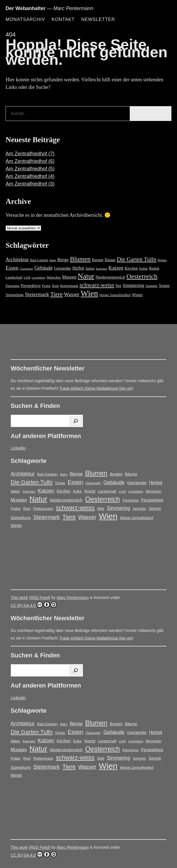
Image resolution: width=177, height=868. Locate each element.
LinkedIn (18, 448)
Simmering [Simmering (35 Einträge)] (133, 285)
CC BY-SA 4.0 (34, 605)
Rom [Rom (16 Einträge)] (56, 286)
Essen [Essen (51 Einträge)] (12, 268)
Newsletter (98, 19)
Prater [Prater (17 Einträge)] (46, 286)
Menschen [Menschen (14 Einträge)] (54, 277)
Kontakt (63, 19)
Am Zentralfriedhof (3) (30, 184)
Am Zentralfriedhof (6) (30, 161)
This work (19, 598)
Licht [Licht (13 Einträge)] (27, 278)
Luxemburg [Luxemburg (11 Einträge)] (39, 278)
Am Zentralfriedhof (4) (30, 176)
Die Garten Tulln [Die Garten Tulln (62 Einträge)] (137, 259)
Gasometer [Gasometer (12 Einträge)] (26, 268)
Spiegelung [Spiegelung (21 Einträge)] (15, 295)
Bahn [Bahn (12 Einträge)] (53, 260)
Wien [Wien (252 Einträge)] (89, 293)
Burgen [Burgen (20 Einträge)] (98, 260)
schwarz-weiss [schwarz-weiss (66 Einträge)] (97, 285)
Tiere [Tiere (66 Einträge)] (56, 294)
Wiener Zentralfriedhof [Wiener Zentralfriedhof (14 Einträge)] (115, 295)
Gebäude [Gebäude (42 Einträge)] (44, 268)
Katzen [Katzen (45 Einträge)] (116, 268)
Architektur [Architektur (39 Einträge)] (17, 260)
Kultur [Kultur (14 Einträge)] (143, 268)
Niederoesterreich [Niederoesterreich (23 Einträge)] (110, 277)
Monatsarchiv (25, 19)
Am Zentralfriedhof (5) (30, 169)
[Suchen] (76, 421)
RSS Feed (39, 598)
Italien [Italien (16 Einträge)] (90, 268)
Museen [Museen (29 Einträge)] (69, 277)
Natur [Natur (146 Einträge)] (86, 276)
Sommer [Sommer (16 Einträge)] (151, 286)
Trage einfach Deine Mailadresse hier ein (96, 388)
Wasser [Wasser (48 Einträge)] (72, 294)
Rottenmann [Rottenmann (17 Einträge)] (69, 286)
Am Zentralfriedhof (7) (30, 154)
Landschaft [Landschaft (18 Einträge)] (14, 277)
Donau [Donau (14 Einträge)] (162, 260)
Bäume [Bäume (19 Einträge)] (110, 260)
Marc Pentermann (73, 598)
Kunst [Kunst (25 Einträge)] (154, 268)
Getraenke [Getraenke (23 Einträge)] (62, 268)
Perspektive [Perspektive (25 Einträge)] (31, 285)
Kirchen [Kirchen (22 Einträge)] (131, 268)
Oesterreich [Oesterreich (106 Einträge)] (142, 276)
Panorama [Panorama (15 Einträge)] (12, 286)
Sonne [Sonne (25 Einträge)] (164, 285)
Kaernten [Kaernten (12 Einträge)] (102, 268)
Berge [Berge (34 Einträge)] (63, 260)
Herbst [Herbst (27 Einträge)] (78, 268)
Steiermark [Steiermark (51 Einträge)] (37, 294)
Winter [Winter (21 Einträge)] (137, 295)
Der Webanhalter (26, 8)
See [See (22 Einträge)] (118, 286)
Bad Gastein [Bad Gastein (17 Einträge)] (39, 260)
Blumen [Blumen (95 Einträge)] (80, 259)
